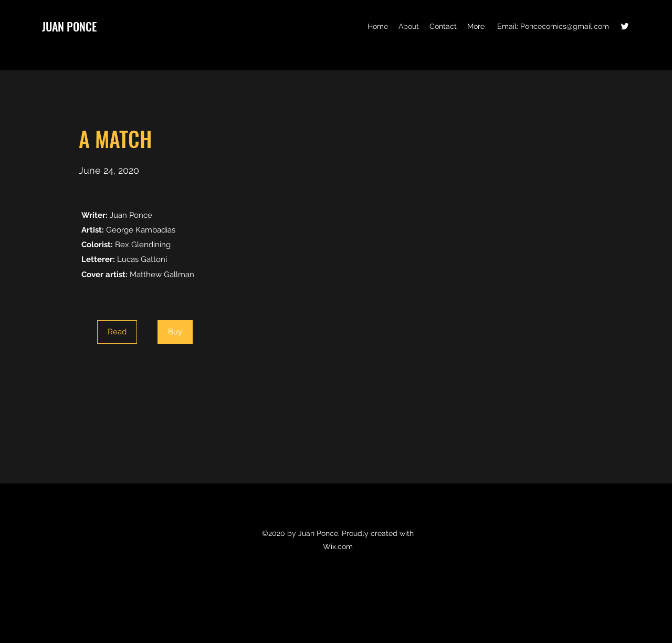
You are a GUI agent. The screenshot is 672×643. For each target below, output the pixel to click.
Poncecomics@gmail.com (565, 26)
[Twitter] (625, 26)
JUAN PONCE (69, 26)
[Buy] (175, 332)
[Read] (117, 332)
